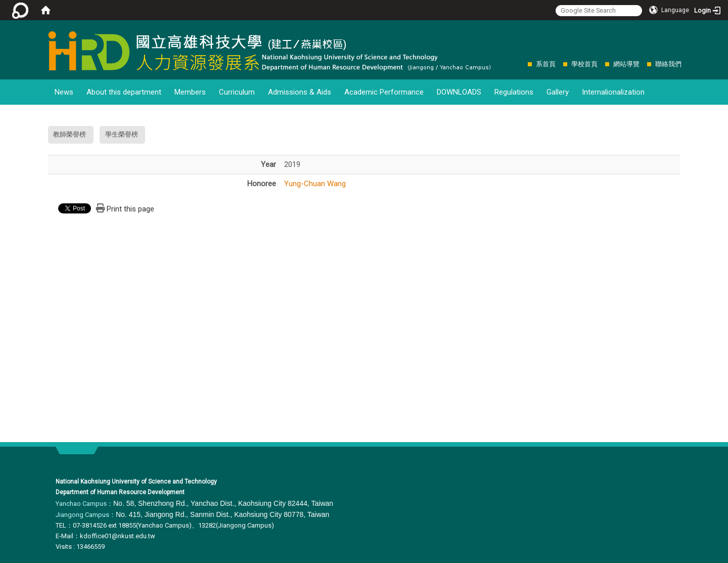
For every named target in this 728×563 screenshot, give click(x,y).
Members (190, 92)
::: (522, 64)
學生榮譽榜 (122, 134)
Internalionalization (613, 92)
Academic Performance (384, 92)
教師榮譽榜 (70, 134)
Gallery (558, 92)
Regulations (514, 92)
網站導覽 (626, 64)
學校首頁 (584, 64)
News (64, 92)
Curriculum (237, 92)
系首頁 (546, 64)
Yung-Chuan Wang (315, 184)
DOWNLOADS (459, 92)
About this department (124, 92)
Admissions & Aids (300, 92)
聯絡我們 (668, 64)
